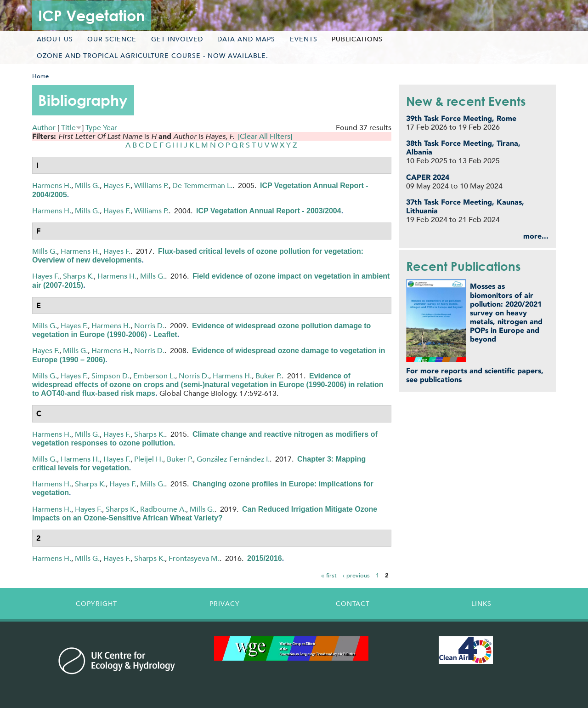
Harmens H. (52, 186)
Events (304, 39)
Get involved (177, 39)
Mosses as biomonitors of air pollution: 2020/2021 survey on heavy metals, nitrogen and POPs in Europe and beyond (506, 313)
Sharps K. (78, 276)
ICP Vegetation (91, 15)
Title (68, 128)
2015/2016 (265, 558)
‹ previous (356, 575)
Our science (112, 39)
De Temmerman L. (202, 186)
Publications (357, 39)
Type (93, 128)
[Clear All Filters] (265, 136)
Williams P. (151, 186)
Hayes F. (117, 186)
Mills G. (87, 186)
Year (110, 128)
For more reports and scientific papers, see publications (475, 375)
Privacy (225, 604)
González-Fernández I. (233, 459)
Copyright (96, 604)
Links (481, 604)
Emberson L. (154, 376)
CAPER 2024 (428, 177)
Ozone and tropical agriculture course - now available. (153, 56)
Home (40, 76)
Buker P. (269, 376)
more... (536, 236)
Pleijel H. (149, 459)
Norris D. (149, 326)
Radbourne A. (163, 509)
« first (329, 575)
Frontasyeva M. (194, 558)
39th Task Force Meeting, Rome (461, 118)
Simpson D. (110, 376)
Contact (353, 604)
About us (55, 39)
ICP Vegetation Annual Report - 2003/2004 (269, 211)
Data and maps (246, 39)
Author (44, 128)
